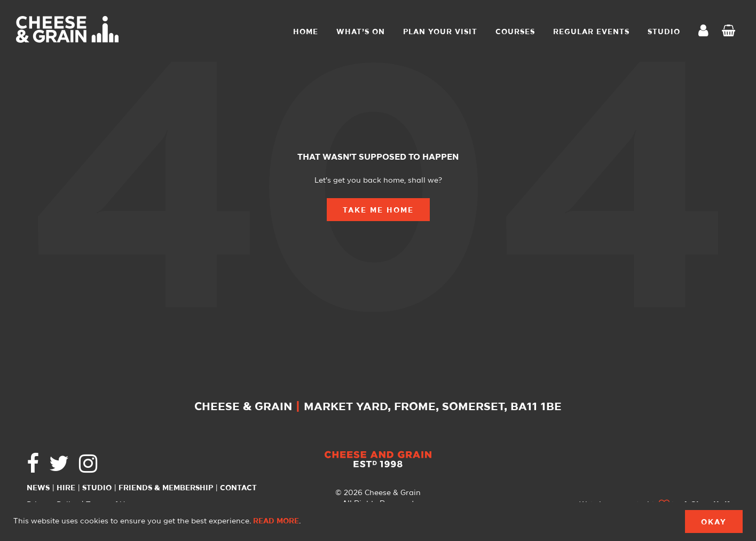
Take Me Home (378, 210)
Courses (515, 32)
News (38, 488)
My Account (706, 32)
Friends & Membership (166, 488)
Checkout (731, 32)
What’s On (361, 32)
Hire (66, 488)
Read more (276, 521)
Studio (97, 488)
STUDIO (664, 32)
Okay (714, 522)
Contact (238, 488)
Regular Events (591, 32)
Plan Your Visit (440, 32)
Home (306, 32)
